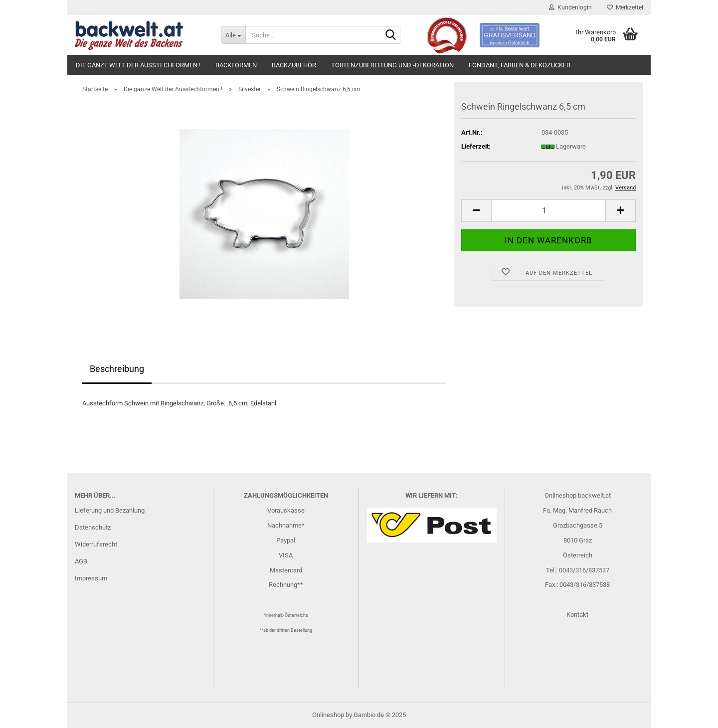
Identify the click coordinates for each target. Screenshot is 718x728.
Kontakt (577, 615)
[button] (476, 211)
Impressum (91, 578)
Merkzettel (625, 7)
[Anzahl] (548, 211)
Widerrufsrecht (96, 544)
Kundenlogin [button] (570, 7)
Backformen (236, 65)
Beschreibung (117, 369)
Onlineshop (328, 715)
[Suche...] (233, 35)
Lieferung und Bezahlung (110, 510)
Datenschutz (93, 527)
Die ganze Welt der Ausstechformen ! (138, 65)
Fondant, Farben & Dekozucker (520, 65)
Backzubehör (294, 65)
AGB (81, 561)
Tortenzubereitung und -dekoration (392, 65)
